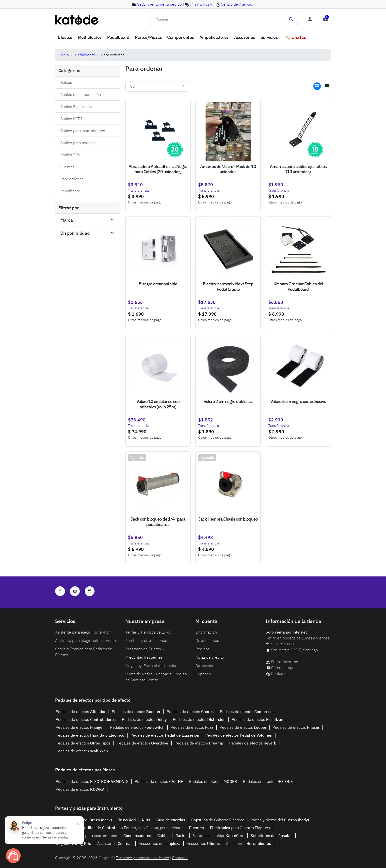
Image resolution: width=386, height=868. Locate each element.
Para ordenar (72, 179)
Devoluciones (207, 640)
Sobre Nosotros (284, 662)
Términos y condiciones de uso (142, 858)
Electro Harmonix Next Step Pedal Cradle (228, 287)
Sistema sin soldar (218, 836)
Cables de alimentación (81, 94)
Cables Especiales (76, 107)
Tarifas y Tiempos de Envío (148, 632)
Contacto (279, 673)
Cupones (203, 674)
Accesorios (115, 843)
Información (206, 632)
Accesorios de (160, 843)
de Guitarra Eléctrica (218, 820)
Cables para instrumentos (83, 131)
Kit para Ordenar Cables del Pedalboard (298, 287)
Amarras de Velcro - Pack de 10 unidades (228, 169)
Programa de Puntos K (145, 649)
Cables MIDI (71, 119)
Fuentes (67, 167)
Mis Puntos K (201, 4)
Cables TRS (70, 155)
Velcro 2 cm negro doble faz (228, 401)
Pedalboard (85, 55)
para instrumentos (86, 836)
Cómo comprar (284, 667)
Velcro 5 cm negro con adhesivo (298, 401)
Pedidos (202, 649)
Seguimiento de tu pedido (160, 4)
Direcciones (206, 666)
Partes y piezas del (84, 820)
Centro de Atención (238, 4)
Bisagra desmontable (158, 284)
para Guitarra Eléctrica (240, 828)
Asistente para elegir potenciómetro (86, 640)
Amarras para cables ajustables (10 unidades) (298, 169)
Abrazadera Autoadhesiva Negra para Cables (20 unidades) (158, 169)
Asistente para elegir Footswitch (83, 632)
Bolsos (66, 82)
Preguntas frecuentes (144, 657)
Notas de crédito (210, 657)
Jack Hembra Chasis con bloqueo (228, 519)
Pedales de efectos (81, 712)
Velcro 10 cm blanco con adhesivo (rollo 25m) (158, 404)
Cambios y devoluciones (146, 640)
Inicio (64, 55)
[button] (325, 20)
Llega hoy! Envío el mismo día (151, 666)
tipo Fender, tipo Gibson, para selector (132, 828)
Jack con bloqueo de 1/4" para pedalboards (158, 522)
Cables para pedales (78, 143)
